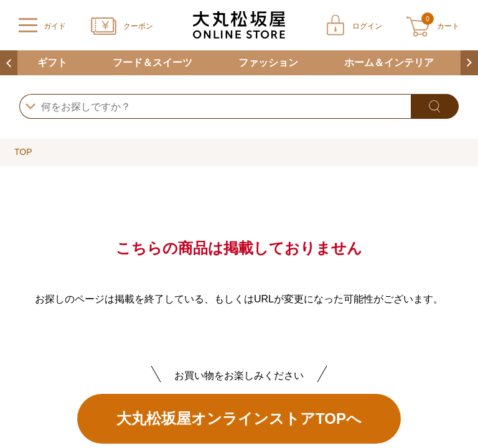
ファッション (268, 63)
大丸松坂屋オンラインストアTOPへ (239, 418)
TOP (23, 152)
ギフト (52, 63)
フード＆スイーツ (152, 63)
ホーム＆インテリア (389, 63)
